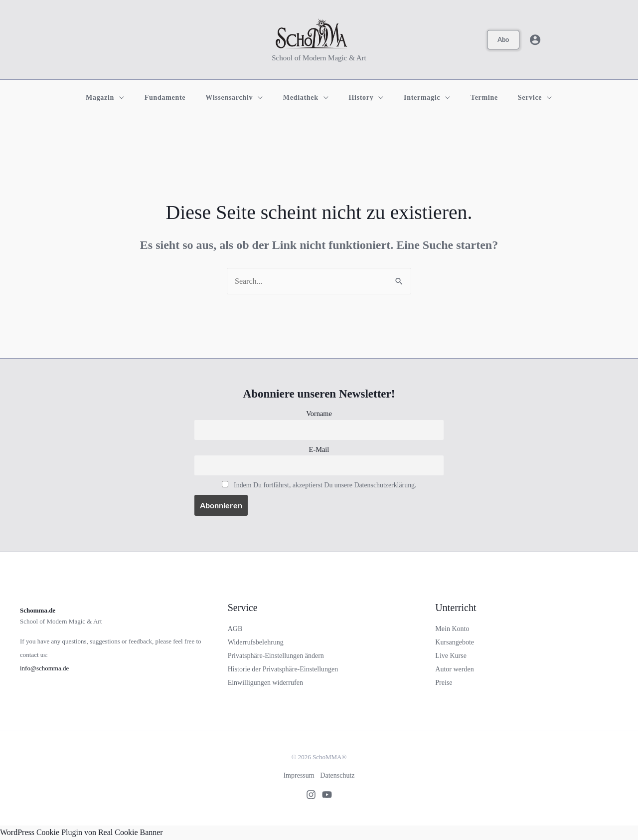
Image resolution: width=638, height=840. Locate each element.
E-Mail (319, 450)
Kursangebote (455, 643)
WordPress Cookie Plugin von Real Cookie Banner (81, 833)
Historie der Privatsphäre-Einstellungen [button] (283, 670)
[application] (140, 98)
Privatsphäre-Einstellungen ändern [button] (276, 657)
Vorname (319, 414)
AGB (235, 629)
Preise (444, 684)
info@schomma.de (44, 669)
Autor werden (454, 670)
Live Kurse (451, 657)
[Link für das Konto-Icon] (535, 40)
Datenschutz (338, 776)
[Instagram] (308, 796)
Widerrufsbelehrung (256, 643)
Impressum (298, 776)
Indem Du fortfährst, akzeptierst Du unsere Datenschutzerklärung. (325, 486)
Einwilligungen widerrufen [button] (265, 684)
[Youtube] (330, 796)
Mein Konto (452, 629)
